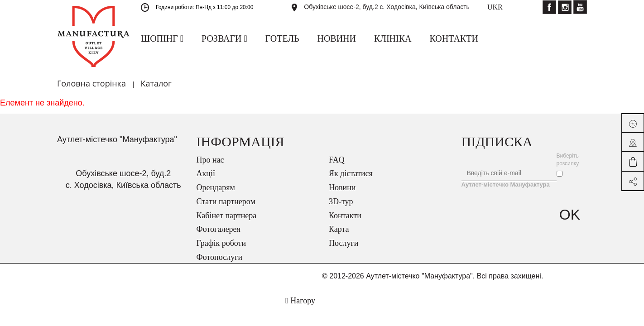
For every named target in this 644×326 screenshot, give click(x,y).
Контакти (345, 216)
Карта (339, 229)
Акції (206, 173)
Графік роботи (221, 243)
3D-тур (341, 201)
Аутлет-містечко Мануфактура (506, 185)
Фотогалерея (219, 229)
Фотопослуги (220, 257)
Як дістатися (351, 173)
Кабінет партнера (227, 216)
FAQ (337, 160)
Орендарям (216, 187)
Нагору (300, 301)
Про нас (210, 160)
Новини (342, 187)
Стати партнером (226, 201)
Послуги (344, 243)
